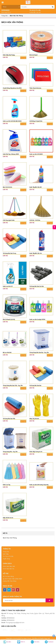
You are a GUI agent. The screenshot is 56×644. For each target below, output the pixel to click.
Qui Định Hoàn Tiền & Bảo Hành (12, 579)
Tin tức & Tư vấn (35, 10)
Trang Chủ (6, 552)
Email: (3, 623)
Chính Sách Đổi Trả (8, 569)
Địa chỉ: (4, 613)
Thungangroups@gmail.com (15, 623)
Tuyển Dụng (6, 559)
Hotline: (4, 618)
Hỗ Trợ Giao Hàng (8, 576)
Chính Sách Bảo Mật (9, 566)
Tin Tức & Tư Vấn (8, 556)
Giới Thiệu (6, 554)
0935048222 (5, 10)
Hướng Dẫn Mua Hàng (10, 581)
